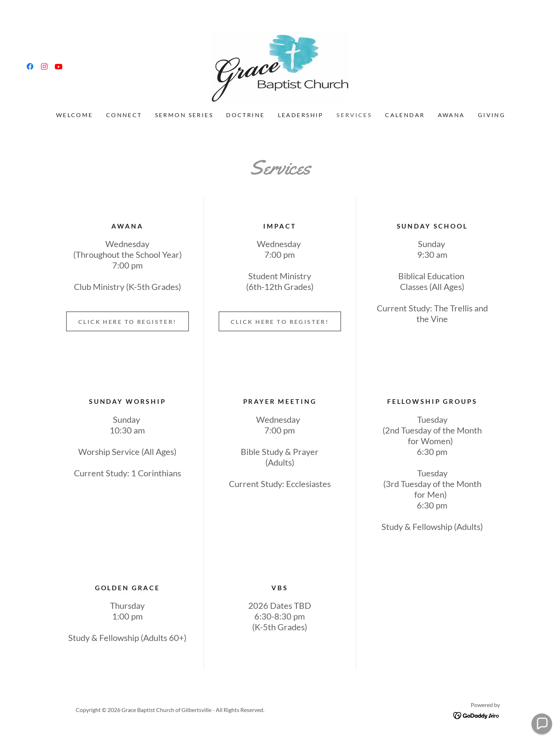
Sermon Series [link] (184, 115)
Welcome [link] (75, 115)
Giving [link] (492, 115)
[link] (30, 66)
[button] (542, 724)
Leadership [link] (301, 115)
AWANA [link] (451, 115)
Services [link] (354, 115)
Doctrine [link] (245, 115)
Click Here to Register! (280, 322)
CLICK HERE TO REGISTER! (127, 322)
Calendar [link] (405, 115)
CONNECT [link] (124, 115)
